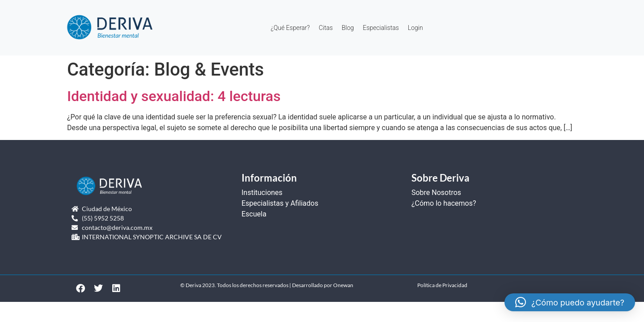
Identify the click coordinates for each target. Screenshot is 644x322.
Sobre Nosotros (436, 193)
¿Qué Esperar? (290, 28)
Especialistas (381, 28)
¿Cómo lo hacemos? (444, 203)
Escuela (254, 214)
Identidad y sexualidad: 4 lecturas (174, 96)
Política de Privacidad (442, 285)
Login (415, 28)
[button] (570, 302)
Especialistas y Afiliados (280, 203)
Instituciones (262, 193)
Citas (326, 28)
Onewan (343, 285)
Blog (348, 28)
